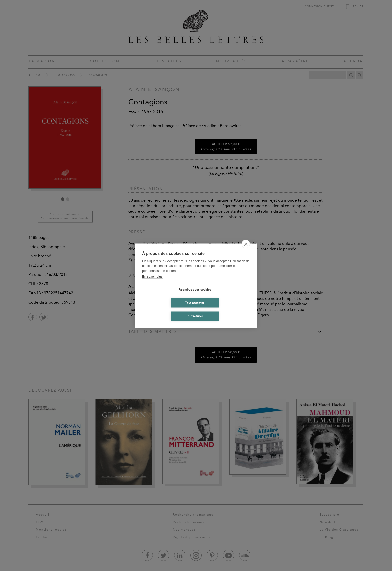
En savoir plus (152, 276)
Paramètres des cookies (195, 290)
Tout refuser (195, 316)
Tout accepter (195, 303)
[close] (246, 244)
